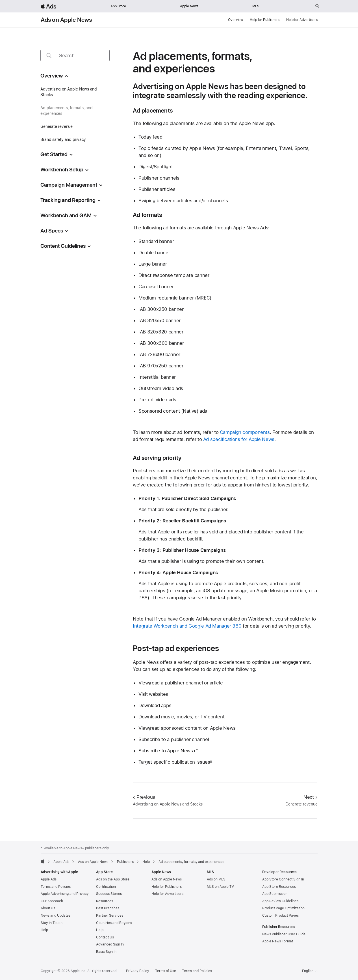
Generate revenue (56, 126)
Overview (236, 20)
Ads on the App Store (113, 879)
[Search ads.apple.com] (317, 6)
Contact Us (105, 937)
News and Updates (56, 916)
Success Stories (109, 894)
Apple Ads (49, 879)
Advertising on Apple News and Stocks (69, 92)
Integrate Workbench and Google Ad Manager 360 (187, 626)
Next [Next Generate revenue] (310, 797)
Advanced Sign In (110, 944)
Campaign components (245, 432)
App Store (118, 6)
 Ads (49, 6)
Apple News (189, 6)
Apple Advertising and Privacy (65, 894)
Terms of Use (166, 971)
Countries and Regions (114, 923)
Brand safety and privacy (63, 139)
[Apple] (43, 861)
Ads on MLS (216, 879)
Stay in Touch (52, 923)
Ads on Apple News (66, 20)
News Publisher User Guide (284, 934)
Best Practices (108, 908)
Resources (105, 901)
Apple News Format (278, 941)
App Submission (275, 894)
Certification (106, 887)
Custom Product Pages (280, 916)
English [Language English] (310, 971)
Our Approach (52, 901)
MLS (256, 6)
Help (44, 930)
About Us (48, 908)
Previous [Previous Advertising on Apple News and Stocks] (144, 797)
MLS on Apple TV (220, 887)
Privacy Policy (138, 971)
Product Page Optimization (283, 908)
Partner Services (110, 916)
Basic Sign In (106, 952)
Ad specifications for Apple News (239, 439)
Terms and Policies (56, 887)
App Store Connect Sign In (283, 879)
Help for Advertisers (302, 20)
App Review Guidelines (280, 901)
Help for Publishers (265, 20)
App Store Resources (279, 887)
